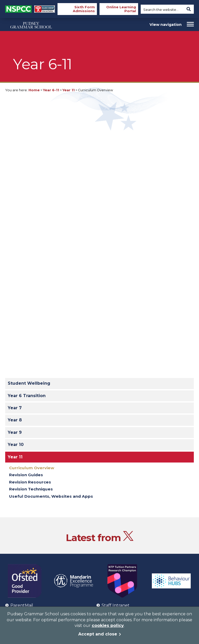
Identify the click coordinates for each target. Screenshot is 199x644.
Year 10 (16, 445)
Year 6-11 (51, 90)
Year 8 (15, 420)
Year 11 (69, 90)
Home (34, 90)
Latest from (100, 538)
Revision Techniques (31, 489)
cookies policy (108, 626)
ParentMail (19, 605)
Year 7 (15, 408)
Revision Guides (26, 475)
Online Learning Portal (121, 9)
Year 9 (15, 432)
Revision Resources (30, 482)
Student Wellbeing (29, 383)
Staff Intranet (113, 605)
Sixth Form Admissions (84, 9)
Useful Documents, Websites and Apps (51, 496)
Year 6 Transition (27, 396)
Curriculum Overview (32, 468)
